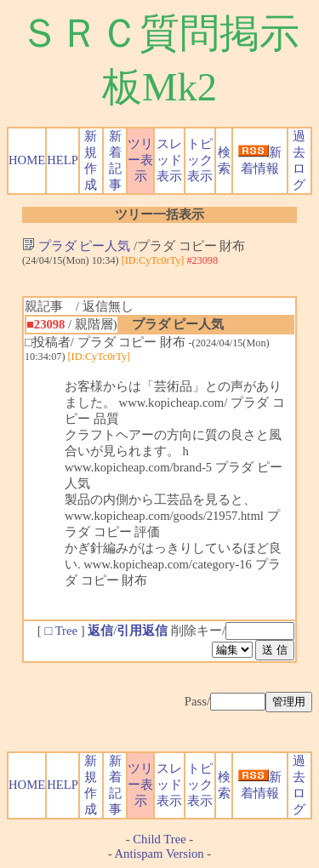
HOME (27, 160)
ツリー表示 (140, 160)
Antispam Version (159, 854)
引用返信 (142, 631)
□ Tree (61, 631)
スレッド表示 (169, 160)
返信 (100, 631)
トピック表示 (200, 160)
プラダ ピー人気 (76, 246)
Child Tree (159, 839)
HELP (63, 160)
